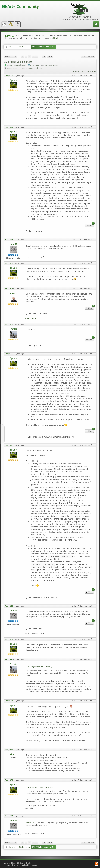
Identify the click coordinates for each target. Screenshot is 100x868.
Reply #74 (9, 816)
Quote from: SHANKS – (42, 787)
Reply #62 (9, 239)
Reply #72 (9, 750)
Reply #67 (9, 445)
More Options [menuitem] (88, 56)
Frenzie (13, 329)
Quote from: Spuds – (41, 667)
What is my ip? (31, 318)
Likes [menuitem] (90, 225)
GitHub (56, 38)
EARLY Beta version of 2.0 (43, 47)
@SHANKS (31, 822)
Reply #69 (9, 639)
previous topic (79, 71)
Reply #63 (9, 263)
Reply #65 (9, 324)
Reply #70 (9, 659)
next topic (92, 71)
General (13, 47)
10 (44, 56)
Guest (13, 754)
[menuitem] (96, 24)
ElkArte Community (20, 6)
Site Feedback (24, 47)
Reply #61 (9, 127)
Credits (29, 863)
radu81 (13, 244)
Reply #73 (9, 780)
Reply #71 (9, 701)
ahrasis (13, 293)
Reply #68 (9, 606)
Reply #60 (9, 76)
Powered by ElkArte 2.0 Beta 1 (13, 863)
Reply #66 (9, 354)
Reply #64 (9, 288)
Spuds (13, 80)
